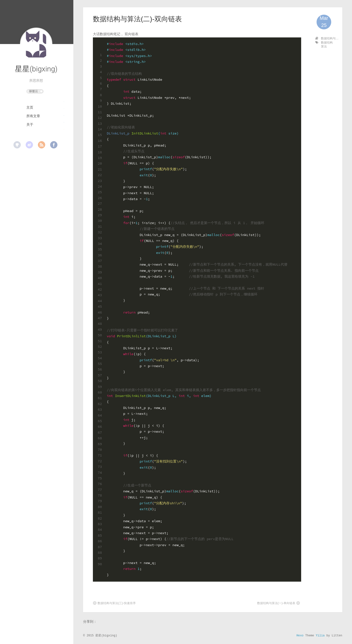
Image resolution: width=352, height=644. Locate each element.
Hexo (300, 636)
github (17, 145)
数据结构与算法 (331, 38)
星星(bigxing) (36, 69)
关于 (30, 124)
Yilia (320, 636)
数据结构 (327, 43)
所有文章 (33, 116)
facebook (54, 145)
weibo (29, 145)
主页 (30, 107)
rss (42, 145)
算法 (324, 46)
